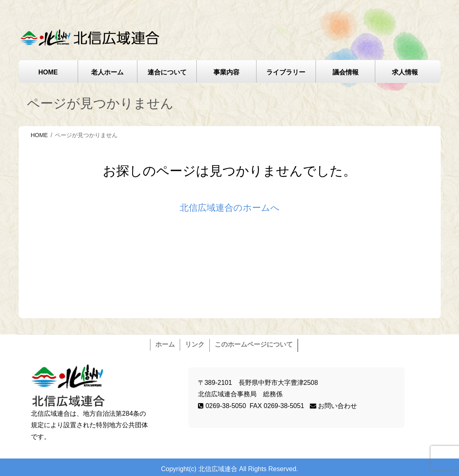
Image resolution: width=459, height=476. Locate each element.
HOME (48, 72)
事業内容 (226, 72)
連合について (167, 72)
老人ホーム (107, 72)
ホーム (165, 344)
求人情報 (405, 72)
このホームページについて (254, 344)
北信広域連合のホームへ (230, 208)
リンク (195, 344)
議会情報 (346, 72)
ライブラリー (286, 72)
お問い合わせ (333, 406)
